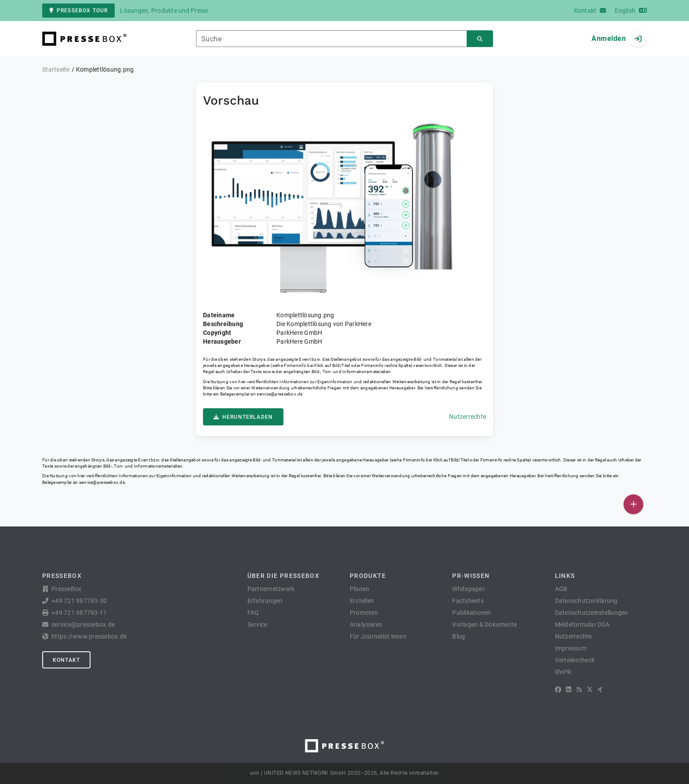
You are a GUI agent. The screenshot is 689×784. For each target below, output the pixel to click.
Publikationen (471, 613)
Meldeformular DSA (582, 624)
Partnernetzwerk (271, 589)
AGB (561, 589)
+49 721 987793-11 (79, 613)
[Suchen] (480, 39)
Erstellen (362, 601)
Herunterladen (243, 417)
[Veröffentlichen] (633, 504)
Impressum (571, 648)
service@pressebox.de (279, 394)
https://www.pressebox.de (89, 636)
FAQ (253, 613)
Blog (459, 636)
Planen (360, 589)
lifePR (563, 672)
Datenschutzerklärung (586, 601)
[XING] (600, 690)
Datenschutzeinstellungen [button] (592, 613)
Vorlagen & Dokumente (484, 624)
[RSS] (579, 690)
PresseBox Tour (78, 11)
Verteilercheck (575, 660)
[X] (590, 690)
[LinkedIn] (569, 690)
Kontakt (66, 660)
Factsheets (468, 601)
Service (257, 624)
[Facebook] (558, 690)
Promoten (364, 613)
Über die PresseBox (283, 576)
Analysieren (366, 624)
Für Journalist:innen (378, 636)
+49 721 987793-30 (79, 601)
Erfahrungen (265, 601)
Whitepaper (468, 589)
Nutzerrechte (468, 417)
